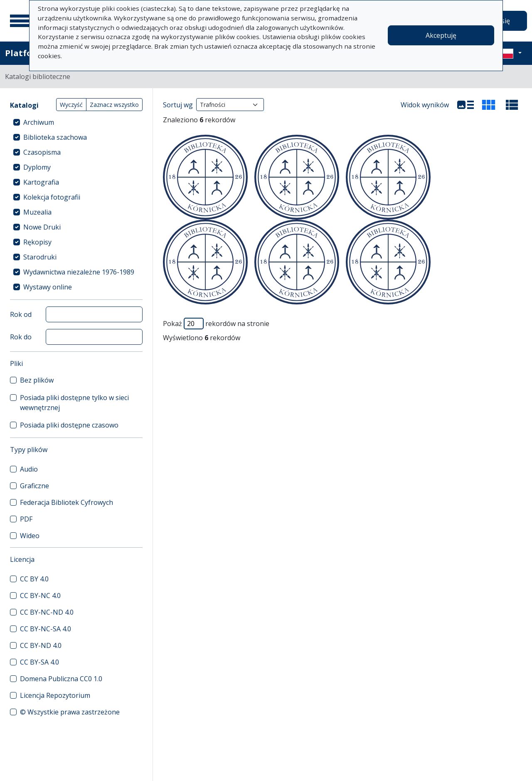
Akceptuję (441, 35)
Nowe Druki (42, 227)
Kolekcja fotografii (52, 197)
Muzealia (37, 212)
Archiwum (39, 122)
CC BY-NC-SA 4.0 (46, 629)
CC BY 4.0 (34, 579)
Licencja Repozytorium (55, 695)
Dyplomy (37, 167)
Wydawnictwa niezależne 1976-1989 (79, 272)
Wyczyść (71, 105)
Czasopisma (42, 152)
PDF (26, 519)
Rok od (21, 314)
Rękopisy (37, 242)
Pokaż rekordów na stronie (216, 324)
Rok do (21, 337)
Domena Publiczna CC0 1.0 (61, 679)
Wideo (30, 536)
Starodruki (40, 257)
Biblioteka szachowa (55, 137)
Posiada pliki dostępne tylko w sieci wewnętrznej (74, 403)
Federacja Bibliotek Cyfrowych (66, 502)
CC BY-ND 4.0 (41, 645)
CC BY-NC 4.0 (40, 596)
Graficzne (34, 486)
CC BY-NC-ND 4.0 (47, 612)
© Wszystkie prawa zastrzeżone (70, 712)
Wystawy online (48, 287)
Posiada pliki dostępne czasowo (69, 425)
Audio (29, 469)
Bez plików (37, 380)
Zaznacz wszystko (114, 105)
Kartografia (41, 182)
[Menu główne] (20, 21)
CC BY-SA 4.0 (39, 662)
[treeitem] (76, 122)
